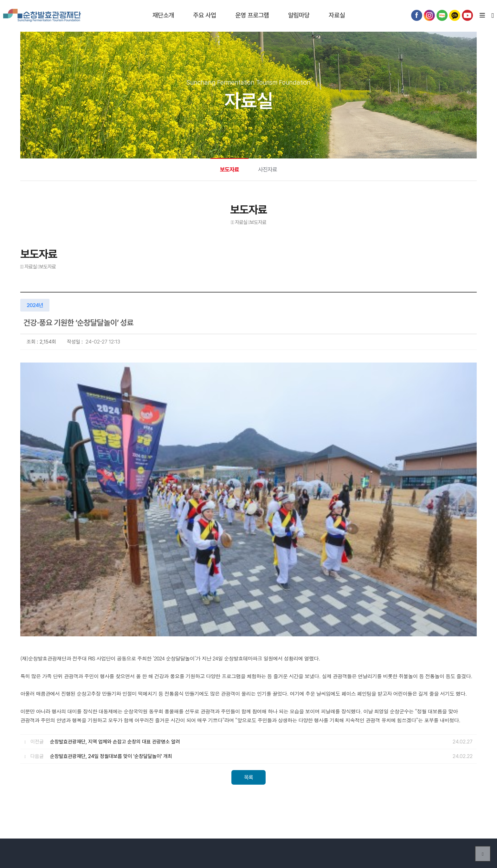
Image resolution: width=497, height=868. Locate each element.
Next (469, 793)
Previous (453, 793)
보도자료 (229, 169)
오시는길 (179, 750)
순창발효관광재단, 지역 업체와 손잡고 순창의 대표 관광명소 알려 (115, 563)
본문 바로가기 (0, 0)
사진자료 (268, 169)
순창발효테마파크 (43, 16)
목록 (248, 599)
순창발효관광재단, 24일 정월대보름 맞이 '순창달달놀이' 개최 (111, 578)
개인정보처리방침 (242, 750)
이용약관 (206, 750)
